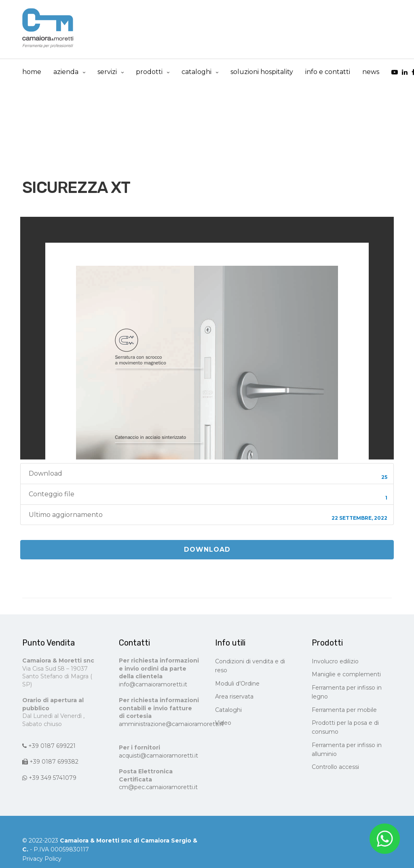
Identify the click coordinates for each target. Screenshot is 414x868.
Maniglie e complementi (346, 674)
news (371, 72)
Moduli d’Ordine (237, 684)
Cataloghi (228, 710)
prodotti (149, 72)
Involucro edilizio (335, 661)
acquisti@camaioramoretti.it (158, 756)
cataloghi (196, 72)
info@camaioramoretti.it (153, 684)
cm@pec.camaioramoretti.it (158, 787)
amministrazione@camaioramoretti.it (171, 724)
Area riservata (234, 697)
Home (32, 72)
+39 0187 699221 (49, 746)
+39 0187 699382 (50, 762)
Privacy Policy (42, 859)
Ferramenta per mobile (344, 710)
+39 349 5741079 (49, 778)
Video (223, 723)
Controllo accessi (335, 767)
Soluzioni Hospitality (262, 72)
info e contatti (328, 72)
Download (207, 549)
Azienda (66, 72)
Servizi (107, 72)
